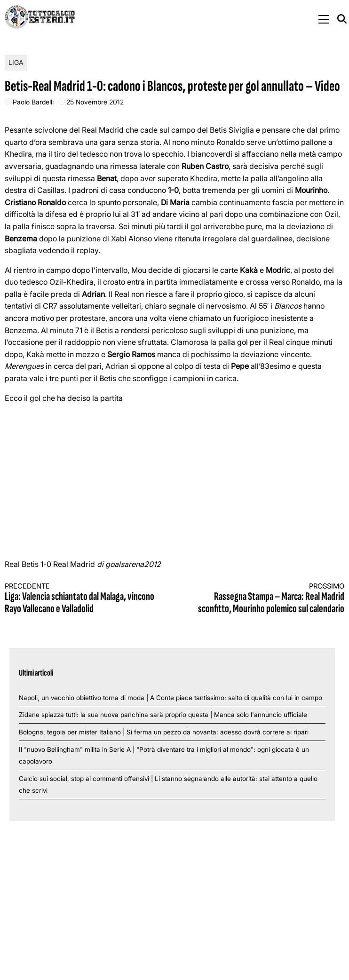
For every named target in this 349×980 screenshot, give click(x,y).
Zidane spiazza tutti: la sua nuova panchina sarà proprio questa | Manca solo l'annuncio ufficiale (163, 715)
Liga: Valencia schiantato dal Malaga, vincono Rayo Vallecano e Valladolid (81, 599)
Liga (16, 62)
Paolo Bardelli (33, 102)
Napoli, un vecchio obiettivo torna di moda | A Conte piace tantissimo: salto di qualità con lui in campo (171, 698)
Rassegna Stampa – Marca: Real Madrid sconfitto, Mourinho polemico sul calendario (268, 599)
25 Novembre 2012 (95, 102)
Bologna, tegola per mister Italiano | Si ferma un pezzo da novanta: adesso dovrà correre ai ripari (164, 732)
